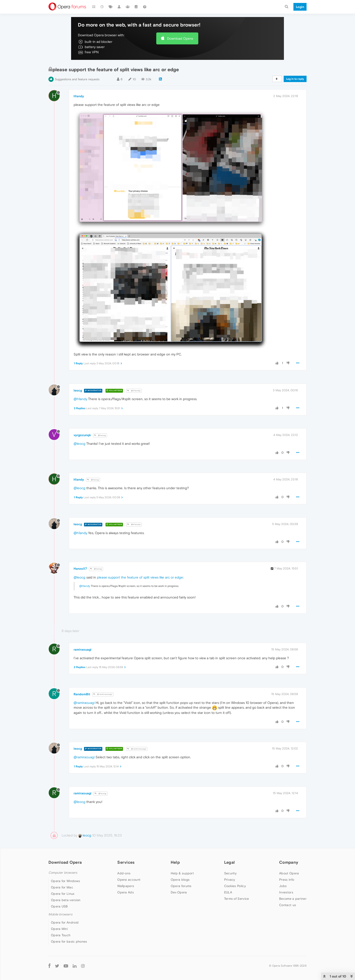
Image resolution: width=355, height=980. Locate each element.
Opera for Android (65, 922)
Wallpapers (126, 886)
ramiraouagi (83, 649)
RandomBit (82, 694)
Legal (230, 862)
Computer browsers (63, 873)
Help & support (182, 873)
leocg (78, 390)
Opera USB (59, 906)
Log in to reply (295, 79)
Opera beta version (66, 900)
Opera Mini (59, 929)
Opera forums (181, 886)
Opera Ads (126, 892)
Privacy (230, 880)
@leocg (100, 435)
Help (175, 862)
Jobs (283, 886)
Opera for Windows (65, 881)
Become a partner (293, 899)
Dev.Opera (179, 892)
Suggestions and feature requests (77, 79)
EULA (228, 892)
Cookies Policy (235, 886)
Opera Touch (61, 935)
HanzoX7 (80, 569)
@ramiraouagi (103, 694)
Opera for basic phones (69, 941)
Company (289, 862)
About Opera (289, 873)
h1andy (79, 96)
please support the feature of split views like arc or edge (140, 577)
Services (126, 862)
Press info (287, 880)
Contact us (288, 905)
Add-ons (124, 873)
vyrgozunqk (82, 435)
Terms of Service (237, 899)
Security (230, 873)
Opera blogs (180, 880)
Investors (286, 892)
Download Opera (180, 38)
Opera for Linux (63, 894)
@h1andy (134, 391)
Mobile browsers (60, 914)
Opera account (129, 880)
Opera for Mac (62, 887)
